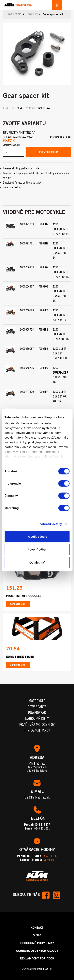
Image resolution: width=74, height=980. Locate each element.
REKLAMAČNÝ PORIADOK (37, 958)
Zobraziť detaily (51, 524)
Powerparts (14, 14)
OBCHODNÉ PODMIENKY (37, 943)
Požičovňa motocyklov (37, 724)
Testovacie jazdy (37, 730)
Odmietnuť (37, 562)
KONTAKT (37, 927)
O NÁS (37, 935)
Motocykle (37, 701)
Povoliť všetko (37, 536)
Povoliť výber (37, 549)
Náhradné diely (37, 718)
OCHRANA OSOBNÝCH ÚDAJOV (37, 951)
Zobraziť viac (18, 604)
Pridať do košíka (49, 152)
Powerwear (37, 713)
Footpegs (32, 14)
